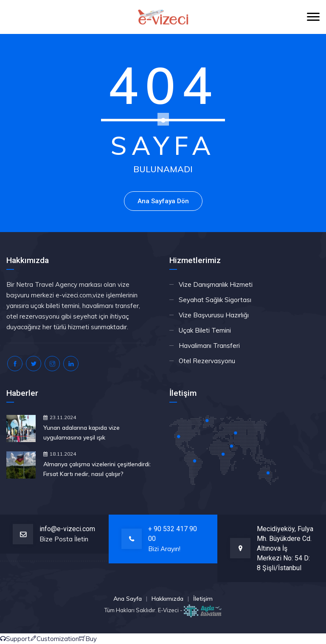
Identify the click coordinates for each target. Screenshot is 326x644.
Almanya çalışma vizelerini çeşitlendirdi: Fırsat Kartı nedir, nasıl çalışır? (97, 469)
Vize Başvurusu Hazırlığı (214, 315)
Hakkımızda (167, 599)
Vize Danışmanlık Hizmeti (216, 284)
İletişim (203, 599)
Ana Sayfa (128, 599)
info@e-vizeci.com (67, 529)
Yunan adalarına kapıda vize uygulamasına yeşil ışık (81, 433)
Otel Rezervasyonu (207, 361)
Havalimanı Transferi (209, 346)
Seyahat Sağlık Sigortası (215, 300)
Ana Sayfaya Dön (163, 201)
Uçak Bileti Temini (205, 330)
